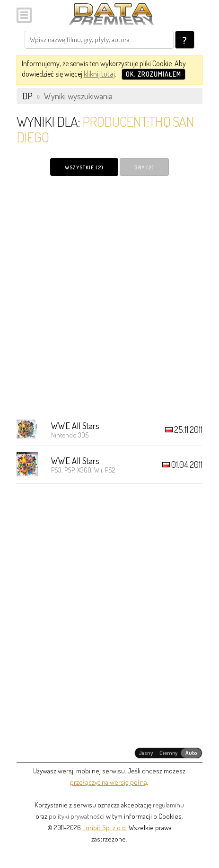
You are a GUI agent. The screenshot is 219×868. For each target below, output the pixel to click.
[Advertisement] (109, 297)
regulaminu (168, 805)
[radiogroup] (169, 753)
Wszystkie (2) (84, 167)
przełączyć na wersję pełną (109, 782)
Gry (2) (144, 167)
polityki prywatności (77, 816)
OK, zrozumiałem (153, 74)
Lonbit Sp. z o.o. (105, 828)
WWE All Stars (75, 425)
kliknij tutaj (99, 74)
